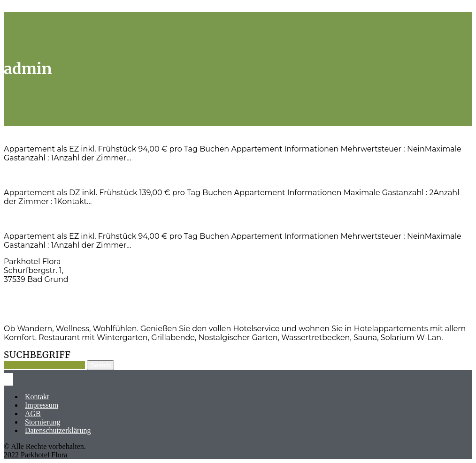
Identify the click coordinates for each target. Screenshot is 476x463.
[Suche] (44, 365)
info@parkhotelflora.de (47, 312)
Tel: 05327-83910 (34, 296)
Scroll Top (84, 8)
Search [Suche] (100, 365)
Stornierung (43, 422)
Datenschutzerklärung (58, 430)
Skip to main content (35, 8)
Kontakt (37, 397)
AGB (33, 414)
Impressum (42, 405)
